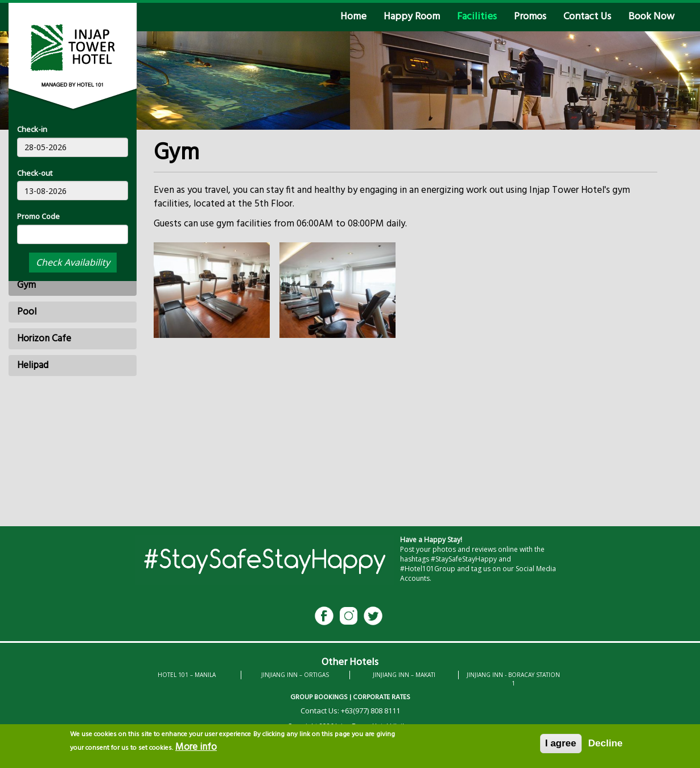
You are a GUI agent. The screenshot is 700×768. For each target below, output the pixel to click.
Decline (606, 746)
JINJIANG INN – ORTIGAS (295, 675)
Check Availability (73, 262)
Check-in (32, 129)
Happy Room (412, 17)
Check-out (35, 173)
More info (196, 750)
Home (353, 17)
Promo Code (38, 216)
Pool (27, 312)
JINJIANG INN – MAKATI (404, 675)
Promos (530, 17)
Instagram (349, 616)
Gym (26, 285)
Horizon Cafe (44, 339)
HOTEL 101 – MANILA (187, 675)
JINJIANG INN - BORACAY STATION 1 (513, 679)
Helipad (33, 366)
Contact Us (587, 17)
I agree (561, 746)
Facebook (324, 616)
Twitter (373, 616)
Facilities (477, 17)
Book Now (651, 17)
